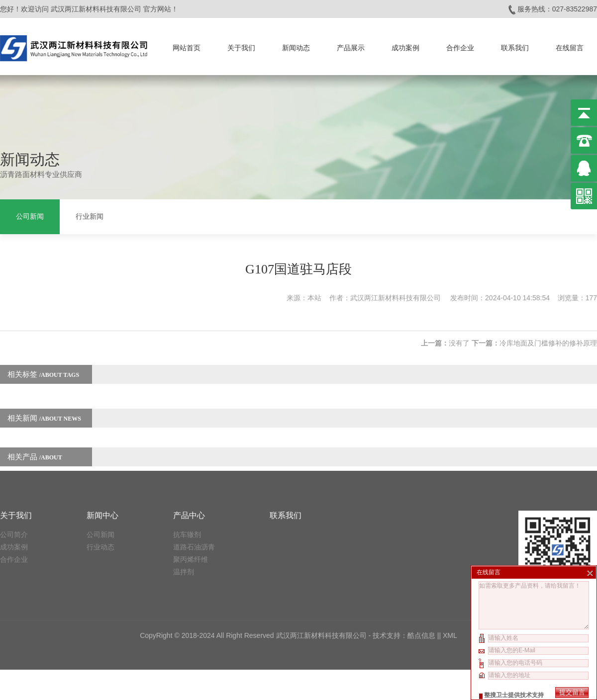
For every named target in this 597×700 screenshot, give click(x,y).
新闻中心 (102, 442)
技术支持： (390, 562)
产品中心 (189, 442)
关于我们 (241, 45)
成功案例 (405, 45)
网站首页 (187, 45)
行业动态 (100, 474)
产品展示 (351, 45)
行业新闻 (90, 215)
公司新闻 (30, 215)
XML (450, 562)
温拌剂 (184, 499)
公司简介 (14, 461)
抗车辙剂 (187, 461)
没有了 (459, 334)
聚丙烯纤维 (191, 486)
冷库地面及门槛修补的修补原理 (548, 334)
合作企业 (460, 45)
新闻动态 (296, 45)
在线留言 (570, 45)
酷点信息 (421, 562)
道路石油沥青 (194, 474)
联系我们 (515, 45)
